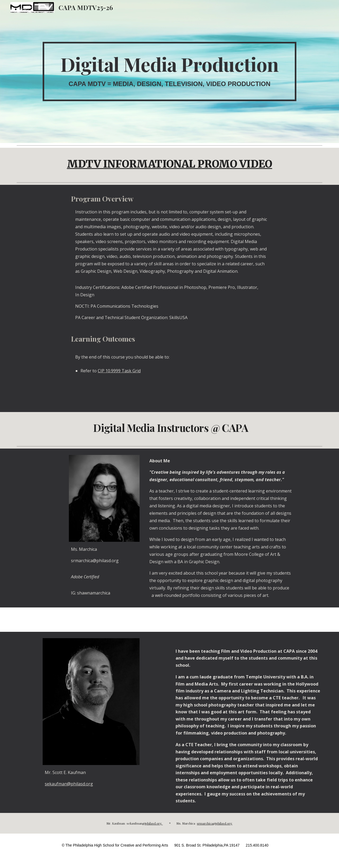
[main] (169, 72)
